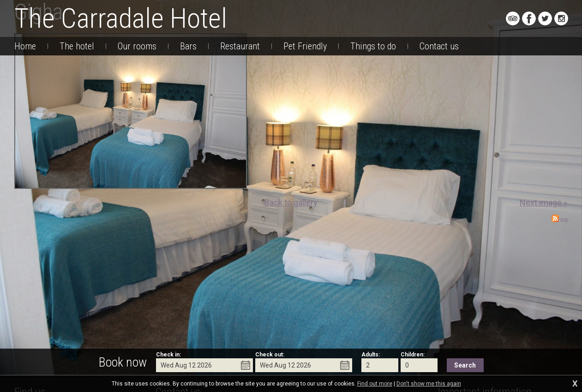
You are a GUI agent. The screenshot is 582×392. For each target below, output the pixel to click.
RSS (560, 220)
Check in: (168, 355)
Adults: (371, 355)
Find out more (375, 384)
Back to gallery (291, 202)
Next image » (543, 202)
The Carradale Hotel (121, 18)
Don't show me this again (429, 384)
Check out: (270, 355)
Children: (413, 355)
